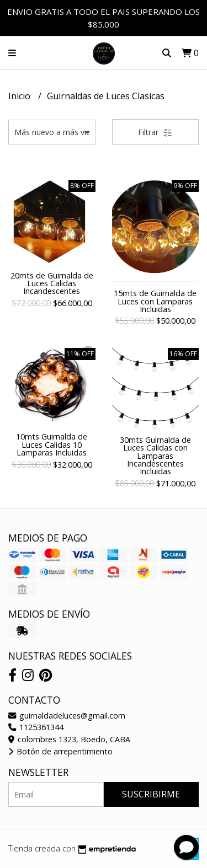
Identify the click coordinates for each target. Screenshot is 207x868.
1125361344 (36, 727)
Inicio (20, 96)
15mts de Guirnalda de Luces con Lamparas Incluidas (155, 301)
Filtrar (155, 132)
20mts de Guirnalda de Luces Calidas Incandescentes (52, 283)
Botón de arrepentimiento (60, 751)
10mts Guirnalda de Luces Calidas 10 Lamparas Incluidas (52, 444)
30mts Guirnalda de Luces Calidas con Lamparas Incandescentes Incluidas (155, 456)
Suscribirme (151, 794)
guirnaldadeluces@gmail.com (67, 716)
